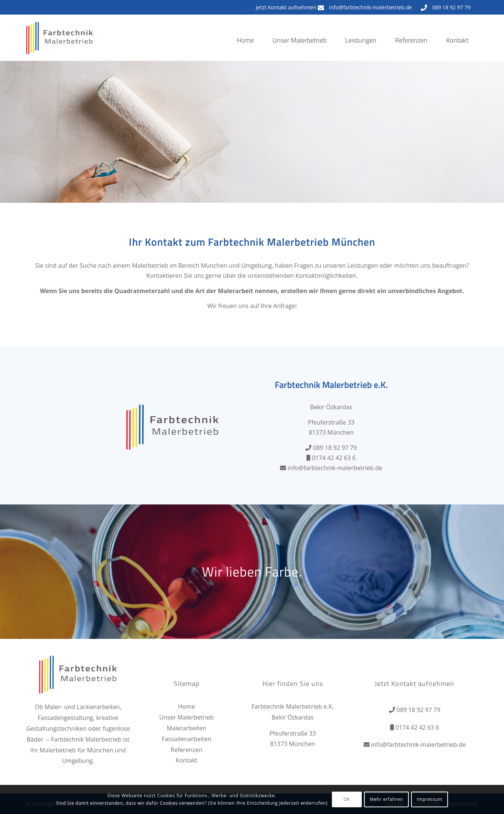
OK (347, 799)
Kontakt (187, 760)
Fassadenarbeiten (186, 739)
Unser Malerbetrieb (186, 717)
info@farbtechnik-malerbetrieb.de (370, 7)
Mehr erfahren (386, 799)
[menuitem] (245, 48)
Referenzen (186, 750)
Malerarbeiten (187, 728)
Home (186, 706)
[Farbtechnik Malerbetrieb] (60, 45)
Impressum (430, 799)
